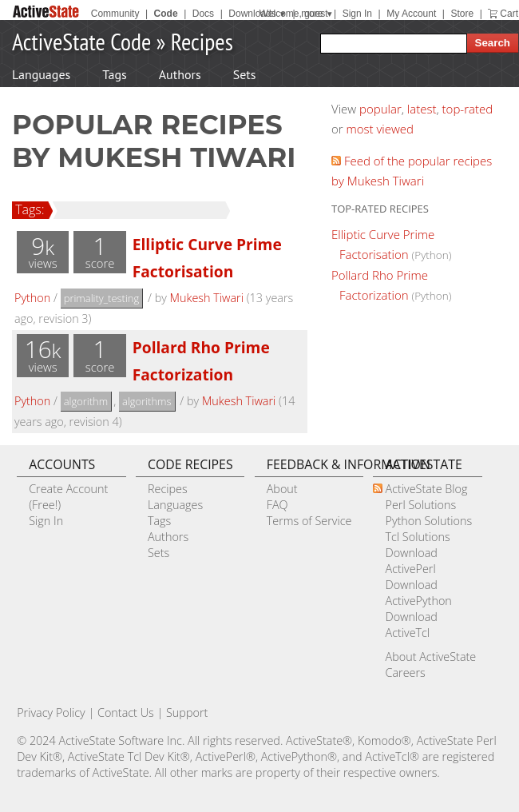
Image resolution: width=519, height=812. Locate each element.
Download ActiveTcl (411, 625)
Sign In (357, 14)
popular (380, 109)
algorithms (147, 401)
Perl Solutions (420, 505)
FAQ (277, 505)
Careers (405, 673)
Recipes (202, 41)
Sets (245, 74)
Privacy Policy (51, 712)
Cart (509, 14)
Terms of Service (309, 521)
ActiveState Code (81, 41)
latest (422, 109)
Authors (180, 74)
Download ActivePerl (411, 561)
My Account (411, 14)
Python (32, 298)
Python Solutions (428, 521)
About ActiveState (430, 657)
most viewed (380, 129)
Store (462, 14)
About (282, 489)
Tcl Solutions (417, 537)
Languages (41, 74)
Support (187, 712)
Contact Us (126, 712)
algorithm (86, 401)
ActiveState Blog (426, 489)
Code (166, 14)
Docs (203, 14)
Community (115, 14)
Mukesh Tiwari (207, 298)
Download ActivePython (418, 593)
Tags (114, 74)
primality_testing (102, 298)
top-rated (468, 109)
